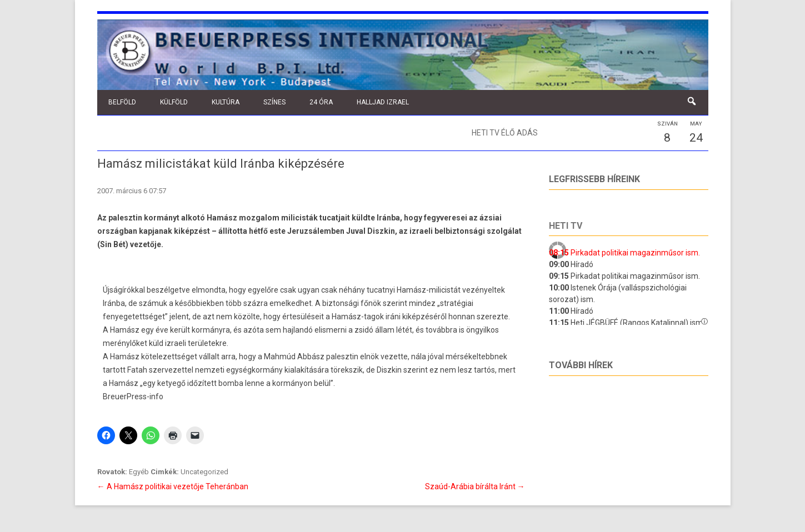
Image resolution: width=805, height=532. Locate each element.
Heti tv (566, 226)
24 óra (321, 102)
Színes (274, 102)
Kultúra (226, 102)
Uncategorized (204, 472)
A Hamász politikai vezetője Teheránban (173, 486)
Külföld (174, 102)
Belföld (122, 102)
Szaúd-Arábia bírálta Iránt (475, 486)
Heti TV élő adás (505, 133)
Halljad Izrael (383, 102)
